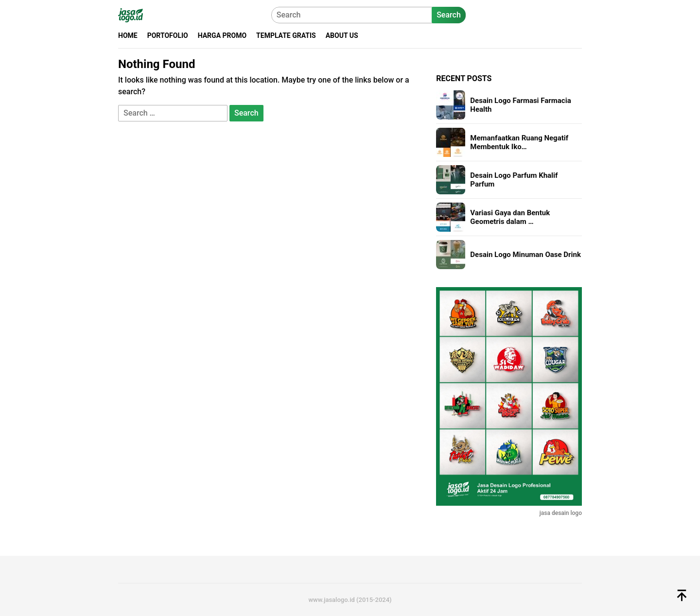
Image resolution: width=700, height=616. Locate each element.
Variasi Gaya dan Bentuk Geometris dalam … (510, 217)
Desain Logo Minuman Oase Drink (525, 255)
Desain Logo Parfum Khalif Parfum (514, 180)
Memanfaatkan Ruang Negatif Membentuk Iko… (519, 142)
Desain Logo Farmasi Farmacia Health (520, 105)
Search (449, 15)
